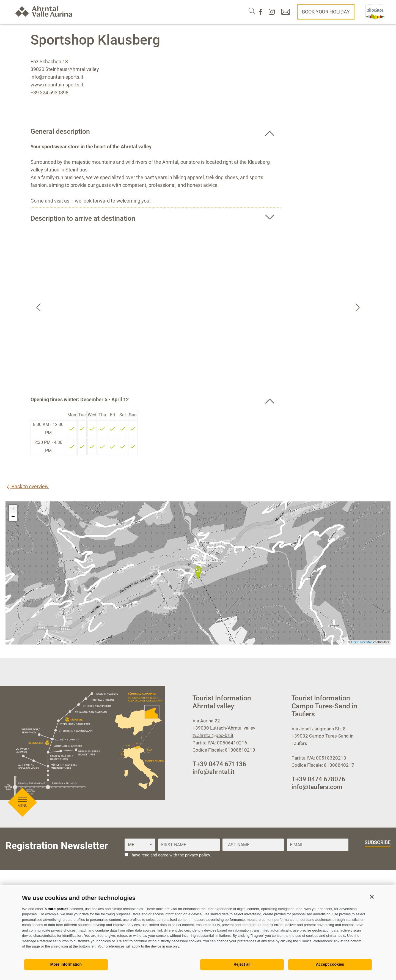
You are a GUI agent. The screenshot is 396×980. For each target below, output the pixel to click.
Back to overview (27, 486)
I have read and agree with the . (170, 855)
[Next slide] (358, 307)
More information (66, 964)
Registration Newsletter (57, 846)
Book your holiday (326, 12)
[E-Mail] (318, 845)
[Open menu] (23, 201)
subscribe (378, 842)
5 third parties (56, 909)
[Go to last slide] (38, 307)
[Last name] (253, 845)
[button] (372, 897)
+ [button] (13, 509)
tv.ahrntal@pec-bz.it (213, 735)
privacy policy (197, 855)
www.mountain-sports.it (57, 85)
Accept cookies (330, 964)
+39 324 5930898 (50, 93)
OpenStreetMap (362, 642)
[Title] (140, 844)
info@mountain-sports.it (57, 77)
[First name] (189, 845)
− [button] (13, 517)
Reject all (242, 964)
